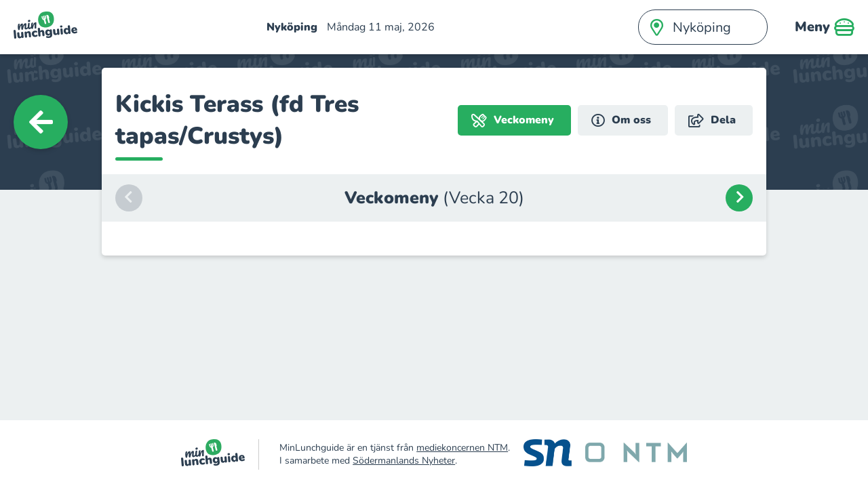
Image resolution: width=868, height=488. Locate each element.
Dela (712, 120)
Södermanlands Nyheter (404, 461)
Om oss (621, 120)
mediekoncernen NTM (462, 448)
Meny (825, 27)
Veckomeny (513, 120)
